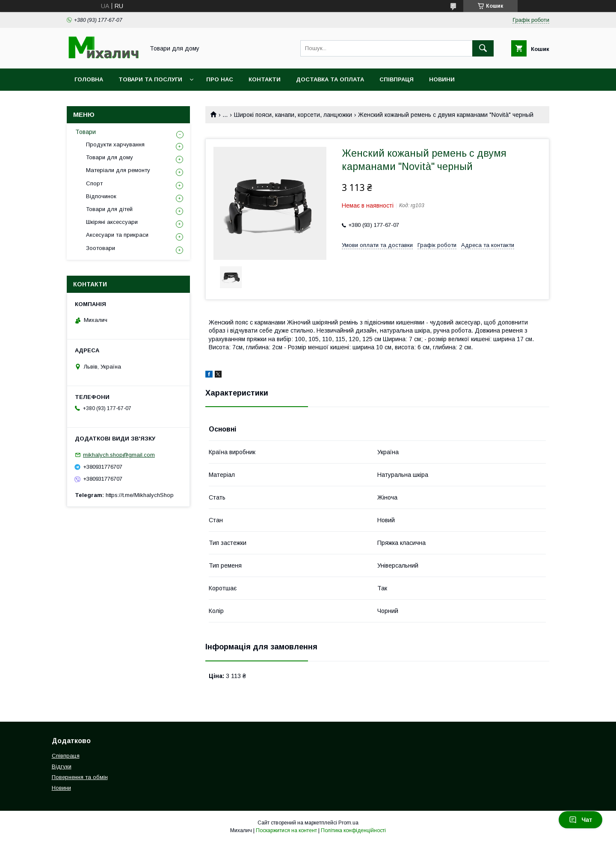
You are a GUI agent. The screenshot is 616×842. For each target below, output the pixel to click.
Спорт (94, 183)
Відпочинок (101, 196)
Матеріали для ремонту (118, 170)
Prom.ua (348, 823)
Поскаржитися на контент (286, 830)
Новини (442, 79)
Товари (86, 132)
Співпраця (397, 79)
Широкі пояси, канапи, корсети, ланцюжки (293, 115)
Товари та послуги (150, 79)
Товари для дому (110, 157)
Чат (580, 820)
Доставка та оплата (330, 79)
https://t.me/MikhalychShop (140, 495)
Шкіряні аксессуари (112, 222)
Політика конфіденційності (353, 830)
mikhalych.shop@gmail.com (119, 455)
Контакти (265, 79)
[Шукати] (483, 48)
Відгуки (62, 766)
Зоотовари (101, 248)
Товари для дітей (109, 209)
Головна (89, 79)
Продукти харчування (115, 144)
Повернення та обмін (80, 777)
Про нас (220, 79)
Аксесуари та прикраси (117, 235)
